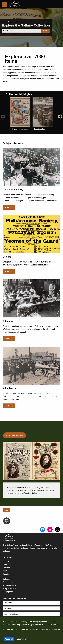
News (5, 571)
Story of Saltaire (10, 589)
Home (4, 22)
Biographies (8, 592)
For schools (8, 582)
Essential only (22, 639)
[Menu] (4, 4)
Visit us (6, 561)
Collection (7, 579)
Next (6, 510)
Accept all (9, 639)
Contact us (7, 565)
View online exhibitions (15, 435)
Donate (6, 574)
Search (45, 31)
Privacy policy (54, 629)
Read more (9, 207)
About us (7, 568)
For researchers (9, 585)
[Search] (22, 31)
